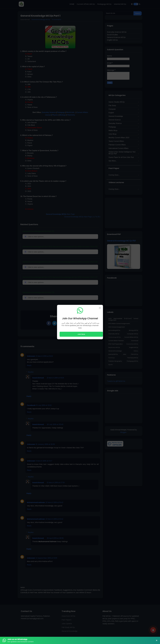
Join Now (81, 334)
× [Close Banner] (157, 640)
